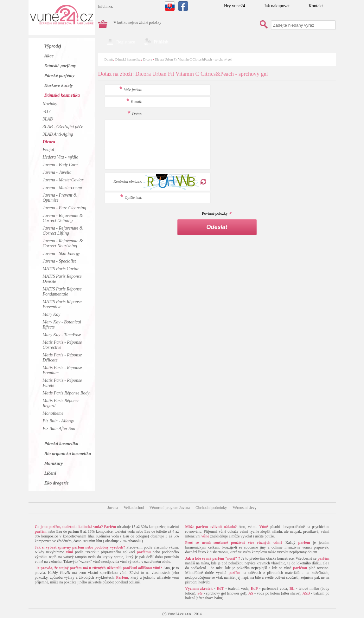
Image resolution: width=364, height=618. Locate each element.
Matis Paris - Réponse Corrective (62, 345)
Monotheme (53, 413)
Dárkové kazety (59, 85)
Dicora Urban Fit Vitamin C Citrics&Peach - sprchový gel (193, 59)
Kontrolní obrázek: (128, 181)
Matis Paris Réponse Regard (61, 403)
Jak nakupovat (277, 6)
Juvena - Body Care (60, 165)
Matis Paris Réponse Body (66, 393)
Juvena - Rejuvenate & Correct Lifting (63, 231)
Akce (49, 56)
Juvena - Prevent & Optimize (60, 198)
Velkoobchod (134, 508)
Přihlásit (161, 42)
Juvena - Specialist (59, 261)
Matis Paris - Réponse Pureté (62, 383)
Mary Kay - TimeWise (62, 335)
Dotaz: (135, 114)
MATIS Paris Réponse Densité (62, 279)
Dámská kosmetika (128, 59)
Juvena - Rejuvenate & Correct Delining (63, 218)
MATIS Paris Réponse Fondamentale (62, 292)
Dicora (148, 59)
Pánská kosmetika (61, 444)
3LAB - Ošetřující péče (63, 127)
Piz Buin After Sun (59, 429)
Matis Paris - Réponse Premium (62, 370)
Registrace (126, 42)
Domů (109, 59)
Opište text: (131, 198)
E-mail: (134, 102)
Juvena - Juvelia (57, 172)
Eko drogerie (57, 483)
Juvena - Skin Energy (61, 254)
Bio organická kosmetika (68, 453)
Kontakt (316, 6)
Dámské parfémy (60, 66)
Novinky (50, 104)
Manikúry (54, 463)
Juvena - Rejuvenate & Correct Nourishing (63, 243)
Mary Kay (52, 314)
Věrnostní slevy (245, 508)
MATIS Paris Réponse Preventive (62, 304)
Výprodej (53, 46)
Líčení (50, 473)
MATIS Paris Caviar (61, 269)
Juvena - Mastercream (62, 188)
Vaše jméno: (131, 90)
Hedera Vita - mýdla (61, 157)
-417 (47, 111)
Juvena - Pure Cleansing (64, 208)
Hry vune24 (235, 6)
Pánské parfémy (60, 75)
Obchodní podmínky (211, 508)
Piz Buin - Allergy (58, 421)
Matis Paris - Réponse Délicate (62, 358)
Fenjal (48, 150)
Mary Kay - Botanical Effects (62, 325)
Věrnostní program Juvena (170, 508)
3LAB (48, 119)
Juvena (113, 508)
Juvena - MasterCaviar (63, 180)
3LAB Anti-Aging (58, 134)
